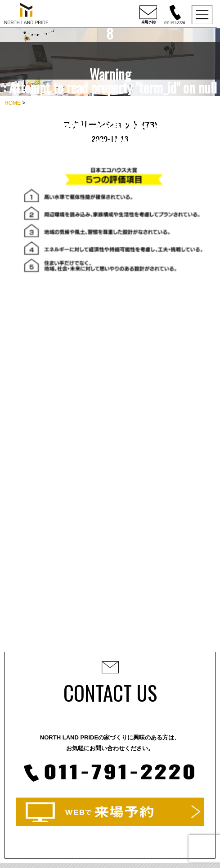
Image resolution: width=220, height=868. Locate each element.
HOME (13, 103)
